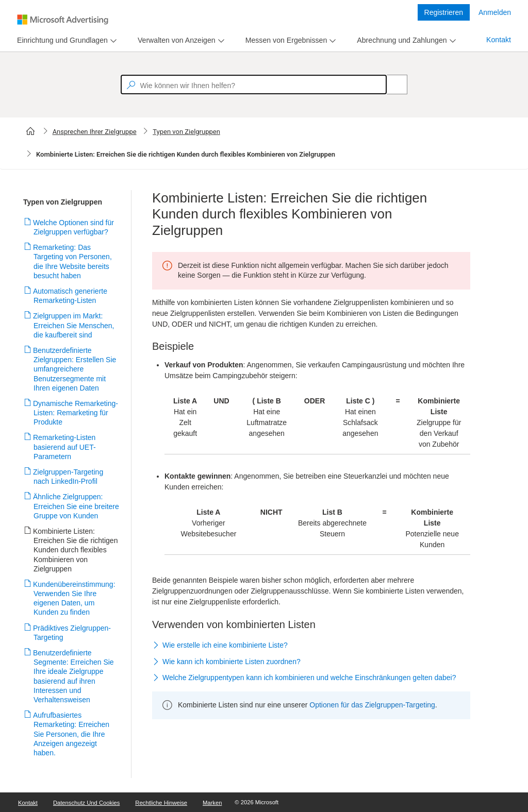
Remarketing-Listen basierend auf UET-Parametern (65, 447)
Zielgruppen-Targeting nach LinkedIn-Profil (68, 477)
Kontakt (499, 40)
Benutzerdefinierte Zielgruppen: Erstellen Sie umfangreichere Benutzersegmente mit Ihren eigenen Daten (75, 369)
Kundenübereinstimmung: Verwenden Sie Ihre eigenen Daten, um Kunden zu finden (75, 598)
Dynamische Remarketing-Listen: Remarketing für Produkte (76, 413)
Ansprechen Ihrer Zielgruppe (95, 132)
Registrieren (444, 12)
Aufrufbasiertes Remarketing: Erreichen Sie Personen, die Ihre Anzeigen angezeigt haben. (71, 734)
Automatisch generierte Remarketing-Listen (70, 296)
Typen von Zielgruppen (186, 132)
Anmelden (495, 12)
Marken (212, 803)
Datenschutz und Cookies (86, 803)
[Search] (391, 84)
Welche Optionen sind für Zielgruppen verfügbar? (74, 227)
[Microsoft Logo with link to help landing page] (63, 20)
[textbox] (254, 84)
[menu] (65, 40)
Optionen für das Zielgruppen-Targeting (372, 705)
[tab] (60, 40)
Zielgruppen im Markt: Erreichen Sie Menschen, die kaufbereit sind (74, 325)
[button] (311, 646)
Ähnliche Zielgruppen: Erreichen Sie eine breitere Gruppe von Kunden (76, 506)
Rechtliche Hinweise (161, 803)
